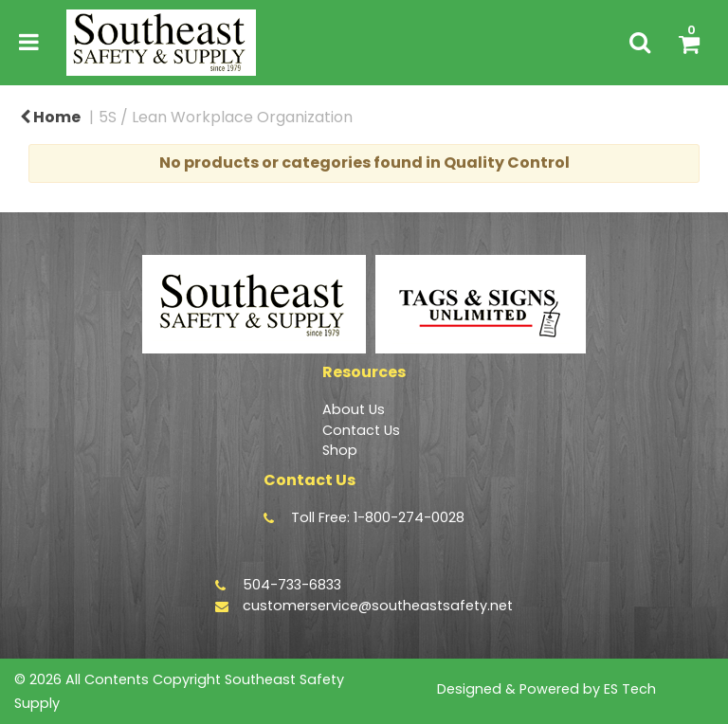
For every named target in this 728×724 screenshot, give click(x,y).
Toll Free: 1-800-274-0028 (378, 517)
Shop (340, 450)
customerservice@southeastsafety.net (378, 606)
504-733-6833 (292, 585)
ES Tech (630, 689)
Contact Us (361, 430)
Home (50, 117)
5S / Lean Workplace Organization (226, 117)
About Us (354, 409)
